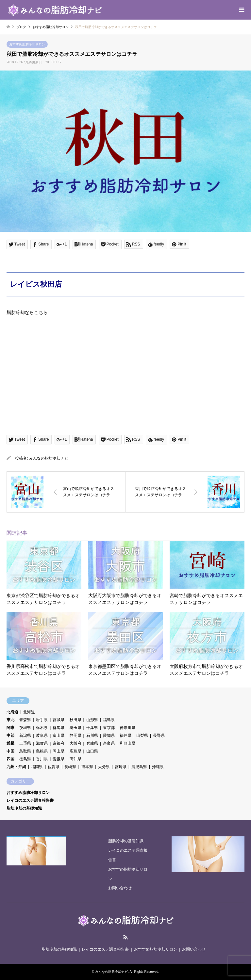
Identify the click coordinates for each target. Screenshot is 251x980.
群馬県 (59, 728)
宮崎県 (121, 767)
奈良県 (109, 743)
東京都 (109, 728)
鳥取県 (25, 751)
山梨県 (142, 735)
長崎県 (70, 767)
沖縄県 (158, 767)
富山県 (59, 735)
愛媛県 (59, 759)
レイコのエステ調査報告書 (30, 800)
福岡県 (37, 767)
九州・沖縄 (16, 767)
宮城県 (59, 720)
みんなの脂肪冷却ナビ (49, 458)
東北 (10, 720)
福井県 (125, 735)
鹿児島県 (139, 767)
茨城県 (25, 728)
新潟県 (25, 735)
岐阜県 (42, 735)
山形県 (92, 720)
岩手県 (42, 720)
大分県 (104, 767)
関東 (10, 728)
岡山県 (59, 751)
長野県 (159, 735)
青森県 (25, 720)
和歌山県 (127, 743)
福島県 (109, 720)
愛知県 (109, 735)
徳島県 (25, 759)
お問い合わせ (120, 888)
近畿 (10, 743)
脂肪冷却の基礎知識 (24, 808)
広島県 (75, 751)
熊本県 (87, 767)
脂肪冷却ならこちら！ (29, 312)
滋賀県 (42, 743)
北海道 (12, 712)
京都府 (59, 743)
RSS (125, 937)
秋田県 (75, 720)
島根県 (42, 751)
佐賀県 (54, 767)
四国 (10, 759)
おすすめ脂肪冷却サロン (27, 44)
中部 (10, 735)
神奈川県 (127, 728)
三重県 (25, 743)
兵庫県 (92, 743)
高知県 (75, 759)
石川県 (92, 735)
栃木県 (42, 728)
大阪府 (75, 743)
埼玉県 (75, 728)
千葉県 (92, 728)
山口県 (92, 751)
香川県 (42, 759)
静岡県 (75, 735)
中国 (10, 751)
